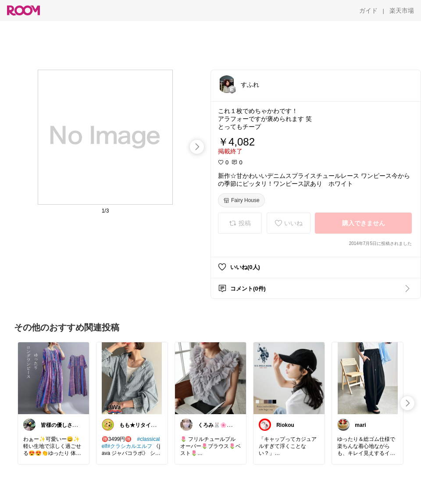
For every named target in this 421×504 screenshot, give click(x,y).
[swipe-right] (197, 147)
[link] (54, 378)
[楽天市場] (402, 11)
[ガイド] (368, 11)
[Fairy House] (241, 200)
